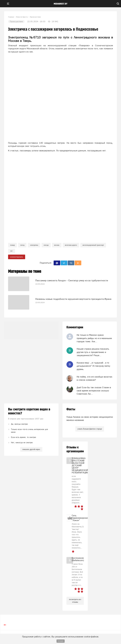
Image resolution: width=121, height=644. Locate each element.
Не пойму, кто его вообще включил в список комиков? (94, 378)
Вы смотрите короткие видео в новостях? (29, 411)
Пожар (12, 245)
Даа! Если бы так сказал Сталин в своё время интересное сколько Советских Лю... (94, 391)
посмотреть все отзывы (75, 601)
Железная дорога (71, 245)
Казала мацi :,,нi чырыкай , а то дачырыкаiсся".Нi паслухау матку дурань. (93, 366)
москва (57, 245)
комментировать (17, 257)
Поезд (22, 245)
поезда (46, 245)
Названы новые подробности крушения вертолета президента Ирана (73, 299)
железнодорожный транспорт (93, 245)
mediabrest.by (61, 4)
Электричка (34, 245)
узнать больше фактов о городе (90, 429)
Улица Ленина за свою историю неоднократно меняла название (90, 418)
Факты (71, 409)
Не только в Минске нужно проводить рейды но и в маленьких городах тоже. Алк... (94, 338)
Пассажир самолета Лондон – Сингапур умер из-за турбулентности (72, 280)
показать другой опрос (31, 449)
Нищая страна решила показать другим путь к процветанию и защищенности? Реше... (93, 352)
